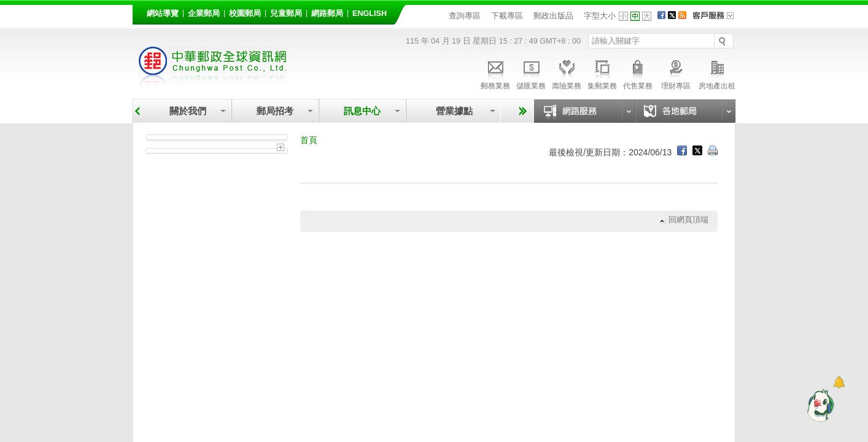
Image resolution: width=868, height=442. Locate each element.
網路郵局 (327, 14)
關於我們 (188, 111)
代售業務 (638, 73)
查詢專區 (465, 16)
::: (140, 11)
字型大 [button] (647, 16)
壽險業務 (567, 73)
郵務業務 (495, 73)
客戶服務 (717, 20)
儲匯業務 (531, 73)
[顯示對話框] (839, 382)
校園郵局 (245, 14)
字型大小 (600, 16)
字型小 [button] (623, 16)
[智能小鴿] (819, 405)
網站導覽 (163, 14)
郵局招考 (275, 111)
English (370, 14)
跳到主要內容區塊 (6, 6)
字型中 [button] (635, 16)
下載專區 (507, 16)
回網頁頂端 (688, 220)
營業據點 (453, 111)
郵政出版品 (553, 16)
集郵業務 (602, 73)
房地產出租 (717, 73)
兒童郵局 (286, 14)
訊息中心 (362, 111)
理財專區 (676, 73)
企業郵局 (204, 14)
